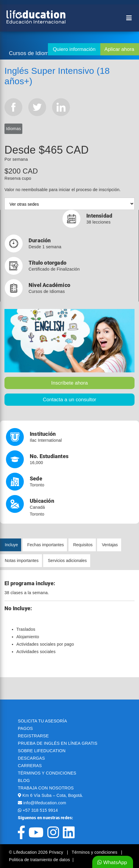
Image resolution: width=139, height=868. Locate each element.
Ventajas (110, 545)
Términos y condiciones (95, 852)
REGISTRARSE (33, 736)
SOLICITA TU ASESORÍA (42, 721)
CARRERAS (30, 766)
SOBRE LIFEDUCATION (42, 751)
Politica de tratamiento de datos (39, 860)
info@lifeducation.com (45, 803)
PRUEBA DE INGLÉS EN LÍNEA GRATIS (58, 743)
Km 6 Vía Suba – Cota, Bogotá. (53, 795)
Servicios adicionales (67, 561)
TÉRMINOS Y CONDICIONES (47, 773)
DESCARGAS (31, 758)
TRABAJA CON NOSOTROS (46, 788)
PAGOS (25, 728)
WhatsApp (112, 862)
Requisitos (83, 545)
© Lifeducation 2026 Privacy (37, 852)
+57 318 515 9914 (40, 810)
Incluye (11, 545)
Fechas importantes (46, 545)
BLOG (24, 780)
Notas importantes (22, 561)
